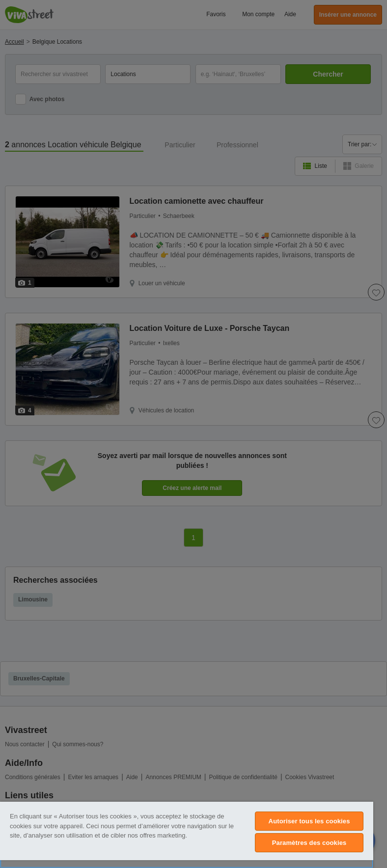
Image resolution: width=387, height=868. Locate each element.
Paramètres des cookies (309, 843)
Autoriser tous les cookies (309, 821)
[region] (187, 835)
